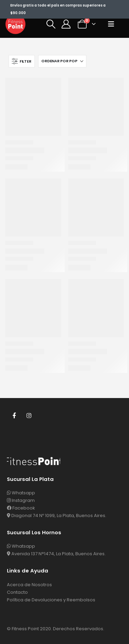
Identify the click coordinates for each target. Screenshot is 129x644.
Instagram (29, 415)
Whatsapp (21, 493)
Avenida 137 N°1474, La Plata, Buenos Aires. (56, 554)
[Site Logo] (15, 24)
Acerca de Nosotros (29, 585)
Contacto (17, 592)
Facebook (14, 415)
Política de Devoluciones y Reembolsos (51, 600)
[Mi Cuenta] (66, 24)
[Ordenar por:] (62, 61)
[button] (51, 24)
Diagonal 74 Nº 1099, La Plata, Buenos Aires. (57, 516)
